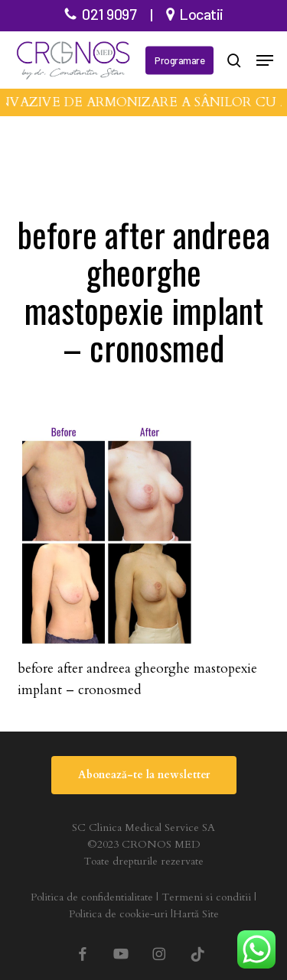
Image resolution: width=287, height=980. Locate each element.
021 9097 (109, 14)
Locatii (201, 14)
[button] (265, 60)
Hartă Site (196, 914)
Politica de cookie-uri (118, 914)
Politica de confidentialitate (92, 897)
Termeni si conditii (206, 897)
